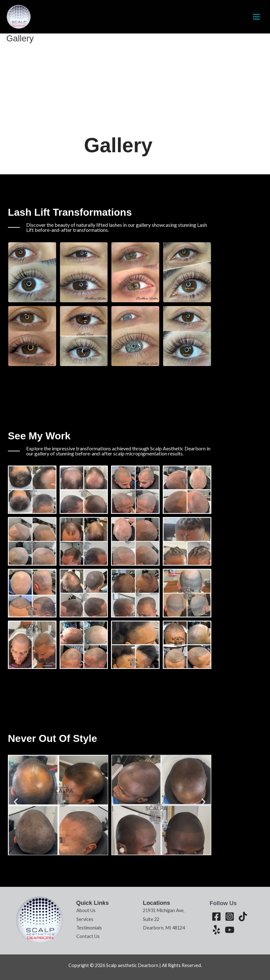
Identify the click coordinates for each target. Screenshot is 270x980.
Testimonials (89, 928)
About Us (86, 910)
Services (85, 919)
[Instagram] (230, 917)
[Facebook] (216, 917)
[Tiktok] (243, 917)
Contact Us (88, 936)
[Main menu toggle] (256, 17)
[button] (16, 802)
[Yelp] (216, 930)
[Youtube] (230, 930)
